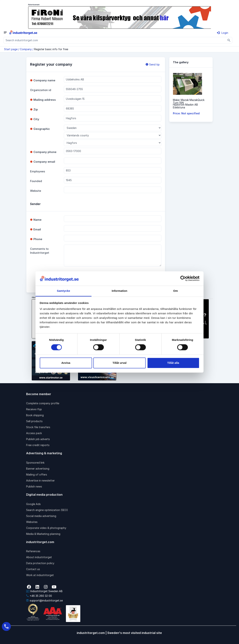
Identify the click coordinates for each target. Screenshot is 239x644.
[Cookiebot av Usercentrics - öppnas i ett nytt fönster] (183, 279)
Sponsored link (35, 463)
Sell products (34, 421)
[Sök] (229, 40)
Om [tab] (175, 291)
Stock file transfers (38, 427)
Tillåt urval (120, 363)
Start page (11, 49)
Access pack (34, 433)
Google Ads (33, 504)
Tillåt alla (173, 363)
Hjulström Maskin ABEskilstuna (185, 106)
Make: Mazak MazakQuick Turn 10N (189, 101)
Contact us (33, 569)
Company (26, 49)
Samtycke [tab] (64, 291)
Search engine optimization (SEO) (47, 510)
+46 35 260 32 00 (39, 596)
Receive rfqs (34, 409)
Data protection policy (40, 563)
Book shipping (35, 415)
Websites (32, 522)
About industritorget (39, 557)
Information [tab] (119, 291)
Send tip (153, 64)
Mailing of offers (37, 475)
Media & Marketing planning (43, 534)
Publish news (34, 486)
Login (223, 33)
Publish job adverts (38, 439)
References (33, 551)
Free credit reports (38, 445)
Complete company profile (43, 403)
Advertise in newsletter (40, 480)
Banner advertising (38, 469)
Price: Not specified (186, 113)
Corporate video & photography (46, 528)
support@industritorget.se (44, 600)
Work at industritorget (40, 575)
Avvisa (66, 363)
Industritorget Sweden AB (44, 591)
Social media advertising (41, 516)
